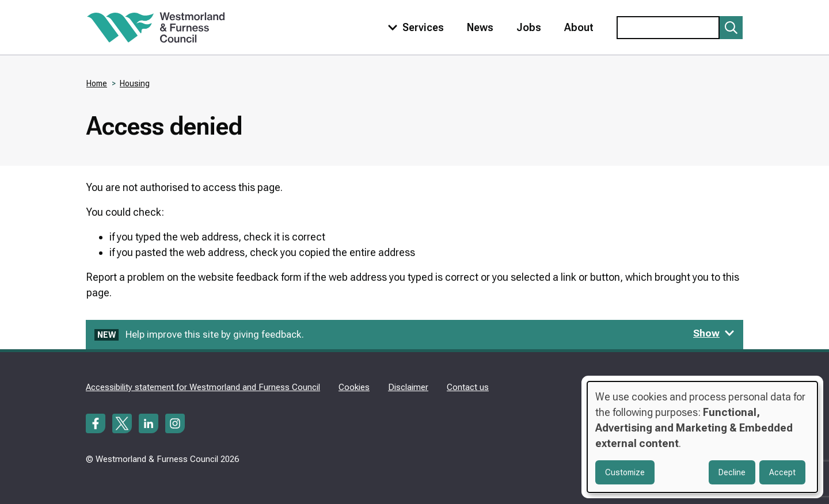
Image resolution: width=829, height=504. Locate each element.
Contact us (468, 387)
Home (97, 83)
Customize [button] (625, 472)
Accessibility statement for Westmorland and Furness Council (203, 387)
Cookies (354, 387)
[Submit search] (731, 28)
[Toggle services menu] (413, 27)
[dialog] (702, 437)
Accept (782, 472)
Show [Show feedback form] (714, 333)
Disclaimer (408, 387)
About (579, 27)
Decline (732, 472)
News (480, 27)
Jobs (529, 27)
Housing (135, 83)
